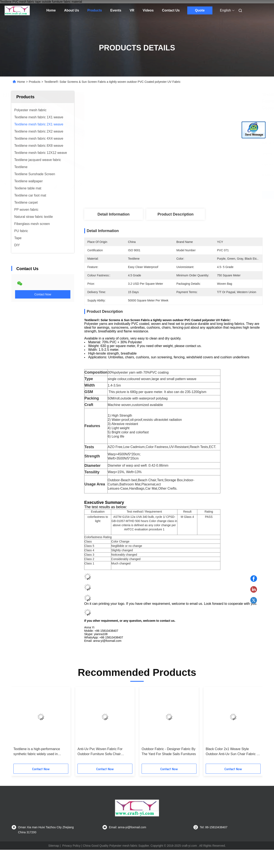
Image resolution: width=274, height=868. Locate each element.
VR (132, 10)
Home (51, 10)
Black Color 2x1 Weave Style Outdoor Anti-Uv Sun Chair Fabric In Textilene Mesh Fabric (233, 752)
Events (116, 10)
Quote (200, 10)
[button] (25, 727)
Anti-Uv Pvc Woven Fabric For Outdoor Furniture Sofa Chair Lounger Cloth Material (100, 752)
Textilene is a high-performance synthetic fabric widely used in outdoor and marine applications (37, 752)
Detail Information (113, 214)
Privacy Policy (71, 846)
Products (95, 10)
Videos (148, 10)
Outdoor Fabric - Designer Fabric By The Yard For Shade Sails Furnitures (169, 751)
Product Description (176, 214)
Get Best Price (196, 195)
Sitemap (54, 846)
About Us (72, 10)
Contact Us (171, 10)
